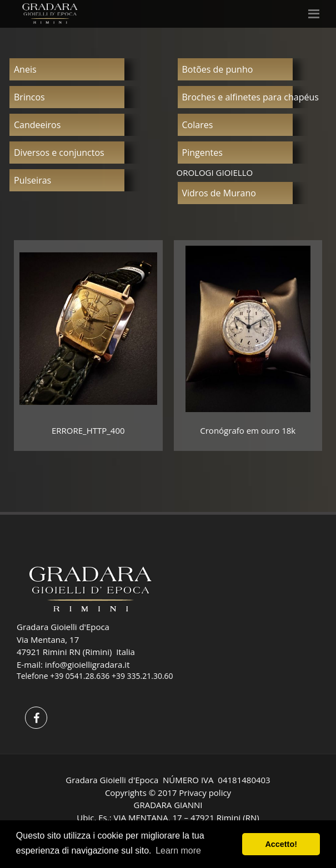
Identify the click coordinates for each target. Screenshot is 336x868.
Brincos (29, 97)
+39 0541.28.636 (80, 676)
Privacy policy (205, 793)
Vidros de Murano (219, 193)
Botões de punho (218, 69)
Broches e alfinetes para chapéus (250, 97)
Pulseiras (32, 180)
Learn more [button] (178, 851)
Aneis (25, 69)
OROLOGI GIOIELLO (215, 172)
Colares (198, 125)
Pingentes (202, 153)
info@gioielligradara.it (87, 664)
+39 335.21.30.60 (142, 676)
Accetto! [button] (281, 844)
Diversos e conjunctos (59, 153)
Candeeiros (37, 125)
